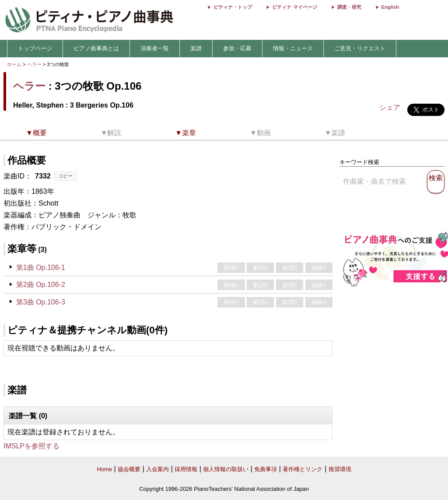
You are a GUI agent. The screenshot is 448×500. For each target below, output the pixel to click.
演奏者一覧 (155, 48)
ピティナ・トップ (233, 7)
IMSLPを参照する (31, 446)
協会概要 (129, 469)
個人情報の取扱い (226, 469)
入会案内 (157, 469)
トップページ (35, 48)
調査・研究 (349, 7)
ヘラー (34, 64)
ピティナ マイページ (294, 7)
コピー (65, 176)
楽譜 (196, 48)
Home (104, 469)
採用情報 (186, 469)
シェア (390, 107)
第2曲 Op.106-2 (41, 285)
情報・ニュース (293, 48)
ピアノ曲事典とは (96, 48)
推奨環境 (340, 469)
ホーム (14, 64)
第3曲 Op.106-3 (41, 302)
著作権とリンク (303, 469)
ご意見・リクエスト (360, 48)
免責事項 (266, 469)
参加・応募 (237, 48)
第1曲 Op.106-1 (41, 267)
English (390, 7)
